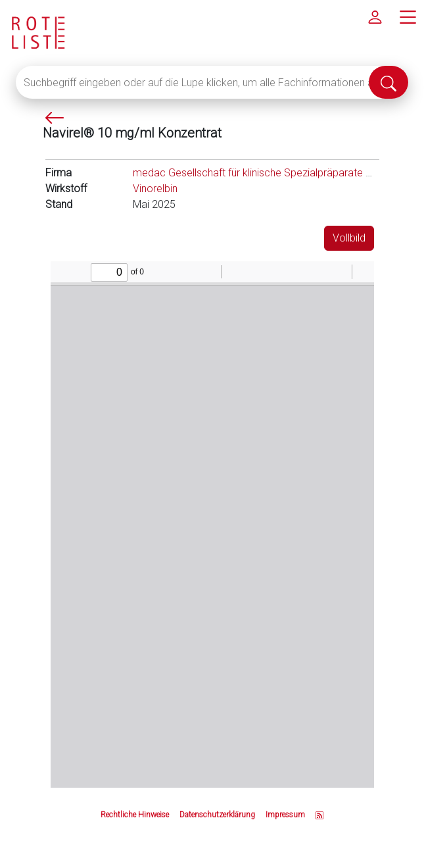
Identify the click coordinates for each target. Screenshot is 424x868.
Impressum (285, 815)
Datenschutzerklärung (217, 815)
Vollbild (349, 238)
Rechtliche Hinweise (135, 815)
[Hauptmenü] (408, 16)
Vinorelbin (155, 189)
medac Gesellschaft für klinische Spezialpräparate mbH (260, 173)
